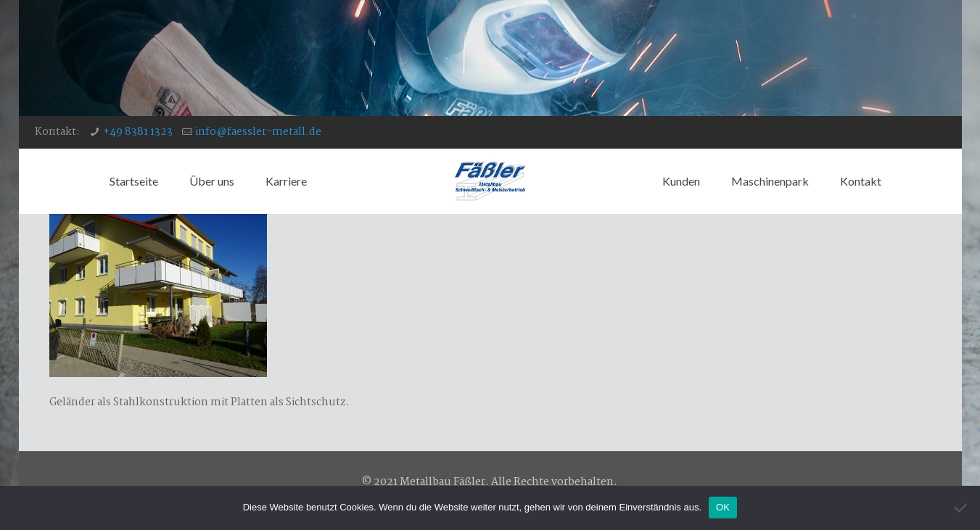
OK (723, 507)
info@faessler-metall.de (258, 132)
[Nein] (962, 508)
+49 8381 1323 (138, 132)
